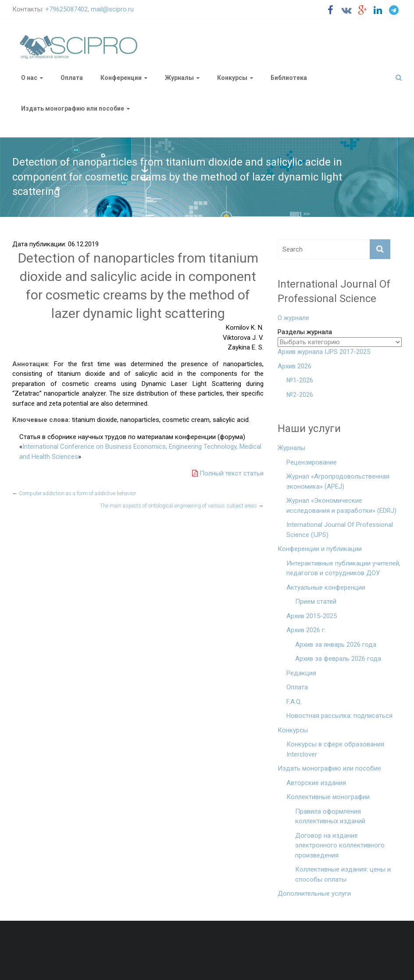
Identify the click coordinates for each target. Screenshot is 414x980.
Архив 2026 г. (306, 630)
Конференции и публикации (320, 549)
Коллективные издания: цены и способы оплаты (343, 874)
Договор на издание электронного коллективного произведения (340, 845)
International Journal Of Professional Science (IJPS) (340, 530)
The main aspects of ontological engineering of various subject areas (182, 506)
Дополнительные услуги (314, 894)
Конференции (121, 78)
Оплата (72, 78)
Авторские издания (316, 783)
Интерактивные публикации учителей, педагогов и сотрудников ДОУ (343, 568)
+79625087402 (66, 9)
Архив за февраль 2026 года (338, 659)
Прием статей (316, 602)
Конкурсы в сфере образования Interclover (335, 749)
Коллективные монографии (328, 797)
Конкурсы (232, 78)
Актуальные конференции (326, 587)
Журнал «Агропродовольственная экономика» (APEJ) (338, 481)
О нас (29, 78)
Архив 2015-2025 (312, 616)
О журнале (293, 318)
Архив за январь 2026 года (336, 645)
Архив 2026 (294, 366)
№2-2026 (300, 395)
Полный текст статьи (228, 473)
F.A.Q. (294, 702)
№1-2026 (300, 380)
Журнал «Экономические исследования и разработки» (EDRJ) (341, 506)
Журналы (179, 78)
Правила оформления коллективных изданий (330, 816)
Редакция (301, 673)
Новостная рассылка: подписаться (339, 716)
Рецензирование (312, 462)
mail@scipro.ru (112, 9)
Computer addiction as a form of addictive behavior (74, 494)
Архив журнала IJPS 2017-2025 (324, 352)
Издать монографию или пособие (73, 108)
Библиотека (289, 78)
